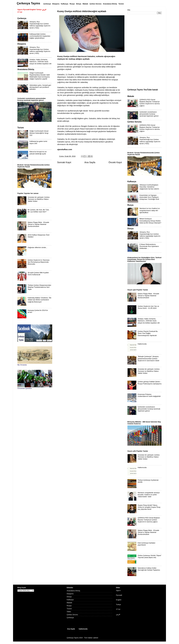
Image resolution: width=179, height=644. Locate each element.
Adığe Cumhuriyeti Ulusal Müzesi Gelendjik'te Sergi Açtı (39, 133)
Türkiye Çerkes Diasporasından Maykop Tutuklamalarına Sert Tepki (39, 287)
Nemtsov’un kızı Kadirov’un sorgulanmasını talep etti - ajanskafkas (150, 210)
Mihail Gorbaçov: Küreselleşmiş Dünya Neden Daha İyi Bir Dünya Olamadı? (150, 221)
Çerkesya (70, 618)
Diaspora (70, 594)
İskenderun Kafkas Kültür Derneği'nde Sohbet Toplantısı (149, 569)
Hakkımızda (142, 344)
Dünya (69, 597)
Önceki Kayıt (115, 162)
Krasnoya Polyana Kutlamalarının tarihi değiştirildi (149, 395)
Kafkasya (70, 600)
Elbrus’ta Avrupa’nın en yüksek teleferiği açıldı (38, 153)
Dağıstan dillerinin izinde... (37, 247)
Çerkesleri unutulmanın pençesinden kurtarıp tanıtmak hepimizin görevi (149, 114)
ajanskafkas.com (65, 149)
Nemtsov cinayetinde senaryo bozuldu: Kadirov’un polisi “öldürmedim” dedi (149, 495)
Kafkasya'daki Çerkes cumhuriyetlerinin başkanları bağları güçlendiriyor (40, 36)
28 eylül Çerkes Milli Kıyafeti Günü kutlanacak (38, 274)
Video (69, 612)
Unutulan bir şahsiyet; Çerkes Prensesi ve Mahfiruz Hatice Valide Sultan (39, 199)
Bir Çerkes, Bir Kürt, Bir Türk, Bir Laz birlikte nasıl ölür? (38, 211)
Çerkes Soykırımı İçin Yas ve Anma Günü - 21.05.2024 (148, 307)
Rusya (69, 606)
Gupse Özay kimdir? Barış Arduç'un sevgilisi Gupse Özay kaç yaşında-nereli (149, 507)
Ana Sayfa (90, 162)
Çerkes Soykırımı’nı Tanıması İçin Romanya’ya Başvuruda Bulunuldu (39, 262)
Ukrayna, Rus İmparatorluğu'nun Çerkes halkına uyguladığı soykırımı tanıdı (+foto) (40, 25)
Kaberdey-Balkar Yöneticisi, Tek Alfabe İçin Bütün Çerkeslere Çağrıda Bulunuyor (39, 300)
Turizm (69, 609)
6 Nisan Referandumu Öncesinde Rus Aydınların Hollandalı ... (149, 246)
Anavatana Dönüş (73, 591)
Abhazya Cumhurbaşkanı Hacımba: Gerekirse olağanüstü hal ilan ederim (149, 187)
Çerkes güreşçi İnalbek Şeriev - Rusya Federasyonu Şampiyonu (150, 383)
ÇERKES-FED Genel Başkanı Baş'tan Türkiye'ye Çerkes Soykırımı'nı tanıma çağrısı (150, 103)
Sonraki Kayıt (64, 162)
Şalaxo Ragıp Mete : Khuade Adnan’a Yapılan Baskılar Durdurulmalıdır (38, 224)
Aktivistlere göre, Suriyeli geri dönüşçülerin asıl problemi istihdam (40, 87)
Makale (69, 603)
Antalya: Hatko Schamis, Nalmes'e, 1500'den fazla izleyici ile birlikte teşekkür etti (40, 62)
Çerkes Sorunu (72, 615)
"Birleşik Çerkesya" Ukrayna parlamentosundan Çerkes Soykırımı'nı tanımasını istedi (148, 358)
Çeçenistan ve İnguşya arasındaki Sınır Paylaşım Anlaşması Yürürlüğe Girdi (149, 197)
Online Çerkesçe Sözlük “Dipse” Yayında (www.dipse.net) (149, 556)
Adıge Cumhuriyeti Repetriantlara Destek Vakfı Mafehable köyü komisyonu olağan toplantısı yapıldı (40, 76)
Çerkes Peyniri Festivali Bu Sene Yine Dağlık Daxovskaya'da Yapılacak (148, 333)
